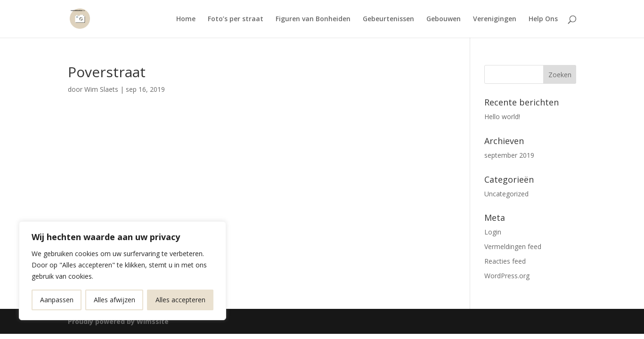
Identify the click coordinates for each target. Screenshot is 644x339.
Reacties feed (505, 261)
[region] (122, 271)
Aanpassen (57, 300)
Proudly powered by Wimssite (118, 321)
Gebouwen (444, 19)
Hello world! (502, 117)
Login (493, 232)
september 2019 (509, 155)
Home (186, 19)
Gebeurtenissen (388, 19)
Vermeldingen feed (513, 246)
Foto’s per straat (236, 19)
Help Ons (543, 19)
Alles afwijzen (114, 300)
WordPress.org (507, 276)
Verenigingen (495, 19)
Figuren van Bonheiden (313, 19)
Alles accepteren (180, 300)
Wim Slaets (101, 89)
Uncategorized (506, 194)
